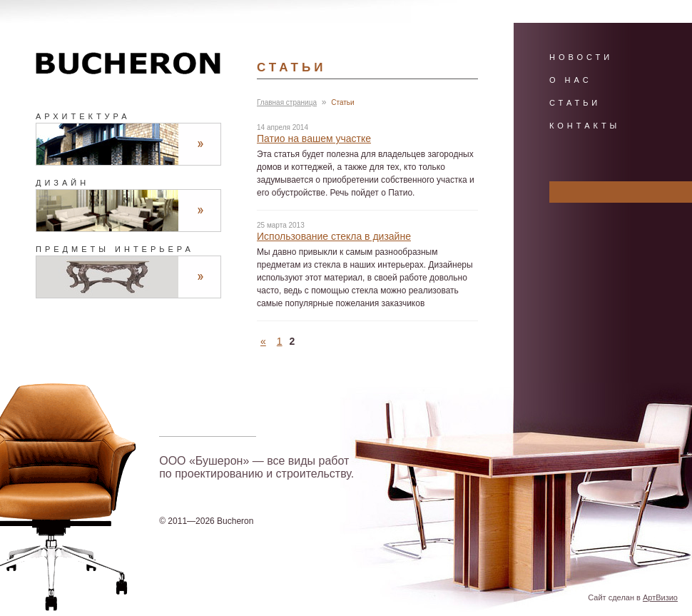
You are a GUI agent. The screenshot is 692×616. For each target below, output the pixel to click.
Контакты (585, 126)
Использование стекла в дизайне (334, 236)
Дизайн (62, 183)
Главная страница (287, 102)
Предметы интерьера (115, 249)
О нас (571, 80)
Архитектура (83, 116)
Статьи (575, 103)
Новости (581, 57)
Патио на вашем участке (314, 138)
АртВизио (660, 597)
